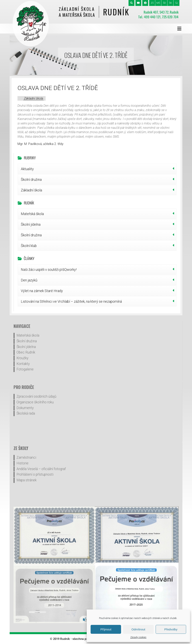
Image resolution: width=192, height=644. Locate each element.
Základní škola (34, 98)
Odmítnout (138, 629)
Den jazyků (29, 280)
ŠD (164, 3)
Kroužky (22, 358)
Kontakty (23, 364)
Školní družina (31, 180)
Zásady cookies (138, 637)
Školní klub (29, 246)
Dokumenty (25, 408)
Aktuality (27, 169)
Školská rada (26, 413)
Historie (23, 463)
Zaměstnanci (26, 457)
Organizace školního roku (35, 402)
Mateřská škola (32, 214)
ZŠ (152, 3)
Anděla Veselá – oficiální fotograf (41, 469)
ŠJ (177, 3)
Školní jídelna (31, 224)
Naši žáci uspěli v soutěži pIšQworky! (49, 270)
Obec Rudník (26, 352)
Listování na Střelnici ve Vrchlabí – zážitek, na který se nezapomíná (71, 301)
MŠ (158, 3)
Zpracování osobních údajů (36, 396)
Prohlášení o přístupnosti (35, 474)
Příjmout (106, 629)
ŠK (170, 3)
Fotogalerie (25, 369)
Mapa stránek (27, 480)
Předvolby (171, 629)
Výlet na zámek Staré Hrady (42, 291)
